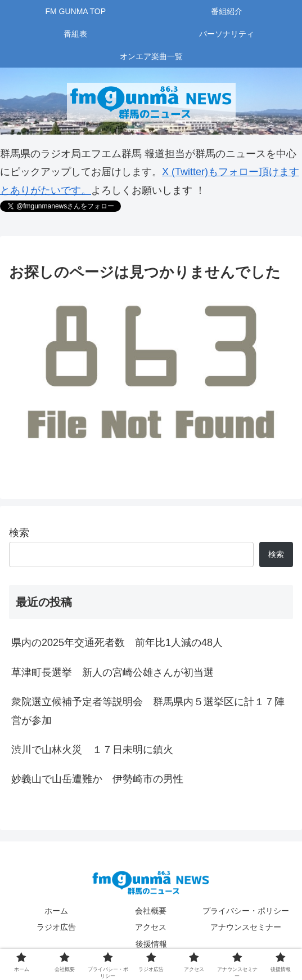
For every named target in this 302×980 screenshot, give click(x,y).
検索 (19, 533)
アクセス (151, 927)
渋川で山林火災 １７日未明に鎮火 (92, 750)
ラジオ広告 (56, 927)
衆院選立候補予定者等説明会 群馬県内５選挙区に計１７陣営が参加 (148, 711)
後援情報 (151, 944)
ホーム (56, 911)
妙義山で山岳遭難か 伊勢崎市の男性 (97, 779)
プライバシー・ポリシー (246, 911)
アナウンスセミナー (246, 927)
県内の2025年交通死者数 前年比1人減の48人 (117, 643)
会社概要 (151, 911)
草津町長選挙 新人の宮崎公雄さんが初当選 (112, 672)
